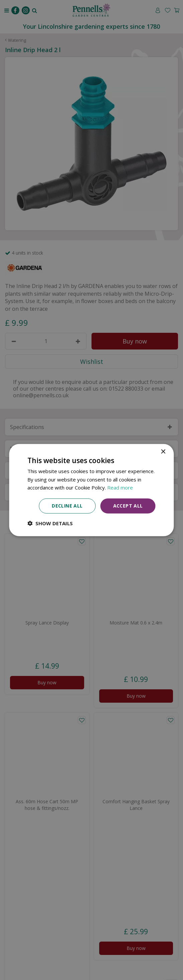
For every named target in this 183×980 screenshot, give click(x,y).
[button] (50, 523)
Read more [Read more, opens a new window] (120, 487)
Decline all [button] (67, 506)
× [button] (163, 452)
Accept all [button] (128, 506)
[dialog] (91, 490)
